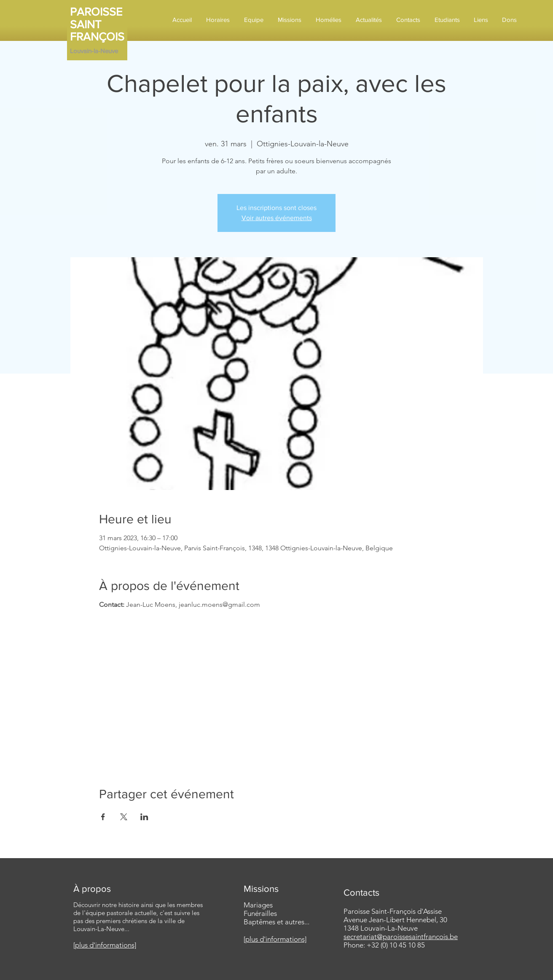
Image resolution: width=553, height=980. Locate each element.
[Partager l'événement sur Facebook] (103, 817)
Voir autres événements (277, 218)
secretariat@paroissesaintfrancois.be (401, 937)
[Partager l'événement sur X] (124, 817)
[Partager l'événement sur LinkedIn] (144, 817)
